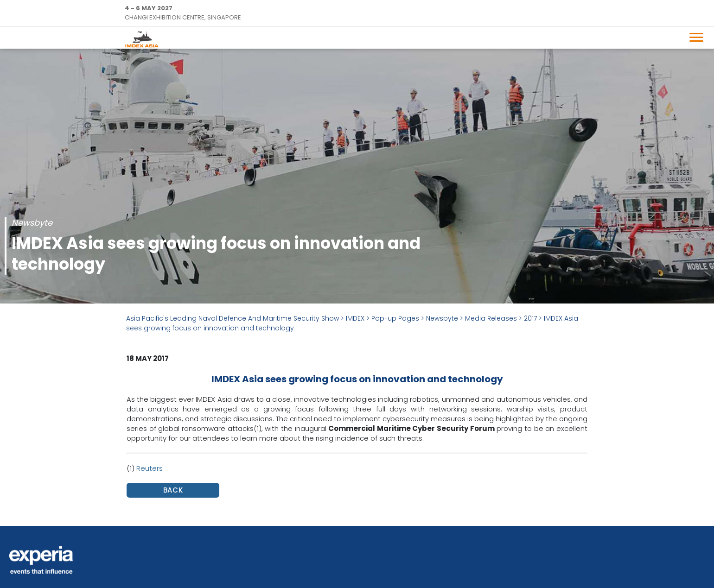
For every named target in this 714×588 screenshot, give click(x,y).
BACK (173, 490)
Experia (41, 560)
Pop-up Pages (395, 318)
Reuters (150, 468)
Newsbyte (442, 318)
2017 (530, 318)
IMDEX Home (144, 39)
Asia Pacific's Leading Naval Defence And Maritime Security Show (233, 318)
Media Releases (491, 318)
